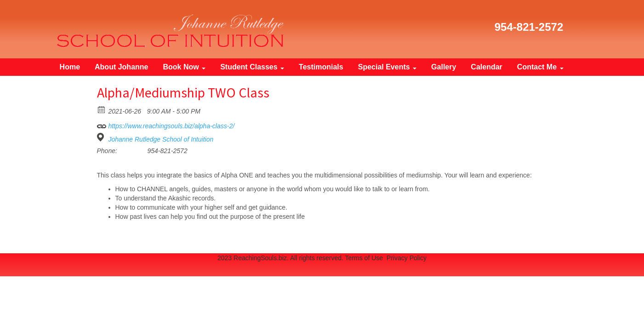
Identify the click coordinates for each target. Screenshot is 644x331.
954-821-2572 (529, 27)
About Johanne (121, 67)
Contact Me (540, 67)
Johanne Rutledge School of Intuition (161, 139)
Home (70, 67)
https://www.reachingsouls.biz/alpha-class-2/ (166, 125)
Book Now (184, 67)
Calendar (486, 67)
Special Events (387, 67)
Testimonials (321, 67)
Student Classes (252, 67)
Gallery (444, 67)
